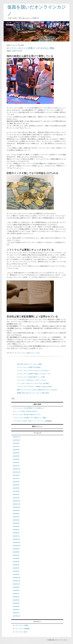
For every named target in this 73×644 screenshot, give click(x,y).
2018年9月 (16, 587)
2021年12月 (17, 469)
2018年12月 (17, 578)
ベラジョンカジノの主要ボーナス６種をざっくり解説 (29, 418)
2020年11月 (17, 504)
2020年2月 (16, 533)
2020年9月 (16, 510)
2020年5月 (16, 523)
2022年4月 (16, 456)
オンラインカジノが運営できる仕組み (29, 367)
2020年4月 (16, 526)
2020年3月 (16, 530)
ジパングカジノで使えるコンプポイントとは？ (32, 380)
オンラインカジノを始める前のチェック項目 (31, 377)
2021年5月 (16, 485)
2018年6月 (16, 597)
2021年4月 (16, 488)
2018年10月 (17, 584)
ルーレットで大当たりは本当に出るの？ (25, 411)
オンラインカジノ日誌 (22, 353)
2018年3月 (16, 606)
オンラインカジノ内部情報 (21, 629)
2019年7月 (16, 555)
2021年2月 (16, 494)
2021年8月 (16, 475)
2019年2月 (16, 571)
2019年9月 (16, 549)
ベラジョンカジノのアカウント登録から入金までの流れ (34, 386)
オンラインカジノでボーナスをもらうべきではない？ (34, 371)
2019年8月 (16, 552)
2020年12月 (17, 501)
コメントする (35, 353)
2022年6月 (16, 450)
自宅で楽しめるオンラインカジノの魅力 (30, 364)
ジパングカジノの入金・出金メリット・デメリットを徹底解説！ (33, 421)
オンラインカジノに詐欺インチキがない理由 (30, 48)
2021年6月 (16, 482)
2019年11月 (17, 542)
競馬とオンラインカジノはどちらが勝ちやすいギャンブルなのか (37, 390)
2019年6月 (16, 558)
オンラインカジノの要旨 (20, 625)
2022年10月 (17, 440)
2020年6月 (16, 520)
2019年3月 (16, 568)
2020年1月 (16, 536)
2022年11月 (17, 437)
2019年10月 (17, 546)
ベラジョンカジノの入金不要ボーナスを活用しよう (29, 408)
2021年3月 (16, 491)
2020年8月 (16, 514)
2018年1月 (16, 613)
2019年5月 (16, 562)
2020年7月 (16, 517)
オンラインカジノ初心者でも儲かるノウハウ (27, 414)
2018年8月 (16, 590)
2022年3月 (16, 459)
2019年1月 (16, 574)
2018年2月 (16, 610)
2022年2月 (16, 462)
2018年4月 (16, 603)
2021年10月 (17, 472)
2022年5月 (16, 453)
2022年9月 (16, 443)
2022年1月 (16, 466)
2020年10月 (17, 507)
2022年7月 (16, 446)
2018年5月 (16, 600)
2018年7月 (16, 594)
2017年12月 (17, 616)
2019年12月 (17, 539)
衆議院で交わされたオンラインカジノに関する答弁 (33, 393)
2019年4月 (16, 565)
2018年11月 (17, 581)
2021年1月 (16, 498)
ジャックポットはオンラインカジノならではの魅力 (33, 383)
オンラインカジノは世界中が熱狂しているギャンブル (34, 374)
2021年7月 (16, 478)
